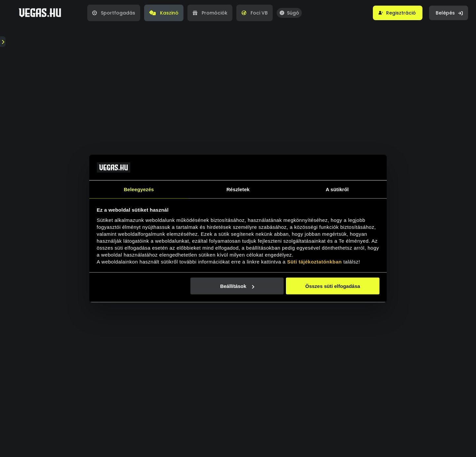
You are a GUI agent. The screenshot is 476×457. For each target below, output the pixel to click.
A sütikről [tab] (337, 189)
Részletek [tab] (238, 189)
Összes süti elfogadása (333, 286)
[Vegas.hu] (40, 13)
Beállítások (237, 286)
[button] (398, 13)
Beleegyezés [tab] (139, 189)
